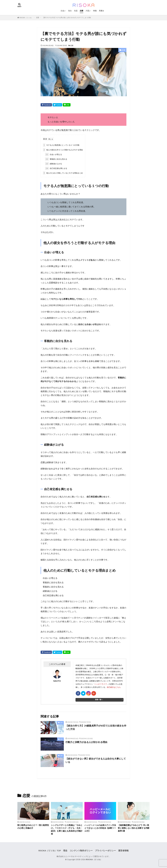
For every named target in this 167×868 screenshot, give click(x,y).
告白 (70, 11)
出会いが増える (53, 154)
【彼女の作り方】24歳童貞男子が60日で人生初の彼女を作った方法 (96, 727)
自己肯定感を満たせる (56, 168)
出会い (63, 11)
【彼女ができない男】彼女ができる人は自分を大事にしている (96, 760)
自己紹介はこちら (114, 687)
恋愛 (82, 11)
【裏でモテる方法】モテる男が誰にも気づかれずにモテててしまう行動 (67, 17)
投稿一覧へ (99, 699)
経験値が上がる (53, 164)
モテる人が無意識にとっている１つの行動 (61, 145)
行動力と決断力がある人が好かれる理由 (86, 742)
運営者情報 (123, 851)
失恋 (76, 11)
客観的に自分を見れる (56, 159)
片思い (88, 11)
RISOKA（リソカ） (26, 18)
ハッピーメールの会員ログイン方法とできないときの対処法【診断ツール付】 (100, 828)
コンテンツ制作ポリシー (81, 851)
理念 (65, 851)
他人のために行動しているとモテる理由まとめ (63, 173)
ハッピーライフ (101, 684)
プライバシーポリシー (105, 851)
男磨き (102, 11)
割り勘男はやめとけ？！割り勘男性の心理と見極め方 (33, 827)
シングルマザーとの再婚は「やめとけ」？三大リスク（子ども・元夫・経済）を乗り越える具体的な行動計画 (67, 829)
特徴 (95, 11)
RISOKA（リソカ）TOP (50, 851)
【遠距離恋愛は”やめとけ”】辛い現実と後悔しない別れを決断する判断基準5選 (134, 828)
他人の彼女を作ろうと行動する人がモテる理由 (63, 150)
